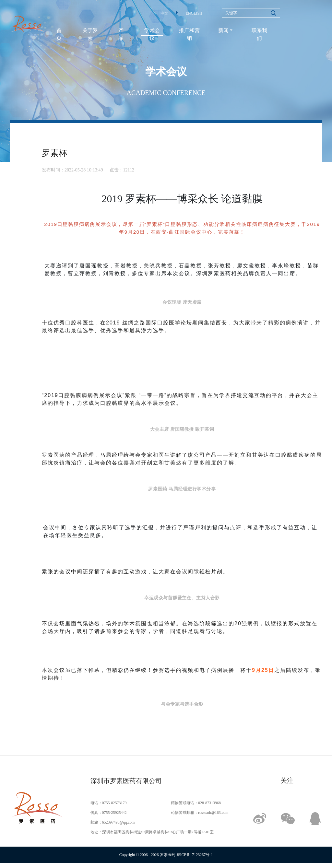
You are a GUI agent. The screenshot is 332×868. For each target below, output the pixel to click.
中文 (164, 13)
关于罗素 (90, 34)
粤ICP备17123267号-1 (195, 855)
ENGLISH (194, 13)
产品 (121, 34)
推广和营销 (189, 34)
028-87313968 (209, 803)
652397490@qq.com (119, 822)
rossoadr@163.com (213, 813)
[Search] (251, 13)
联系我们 (259, 34)
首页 (59, 34)
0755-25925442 (114, 813)
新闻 (223, 30)
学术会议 (152, 34)
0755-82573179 (114, 803)
